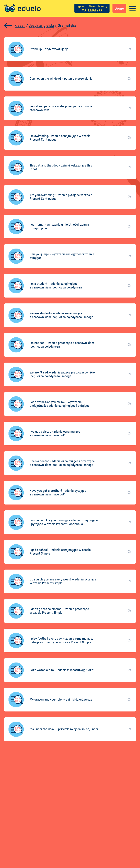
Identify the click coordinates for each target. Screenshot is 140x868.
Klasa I (20, 26)
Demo (119, 8)
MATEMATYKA (92, 8)
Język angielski (41, 26)
